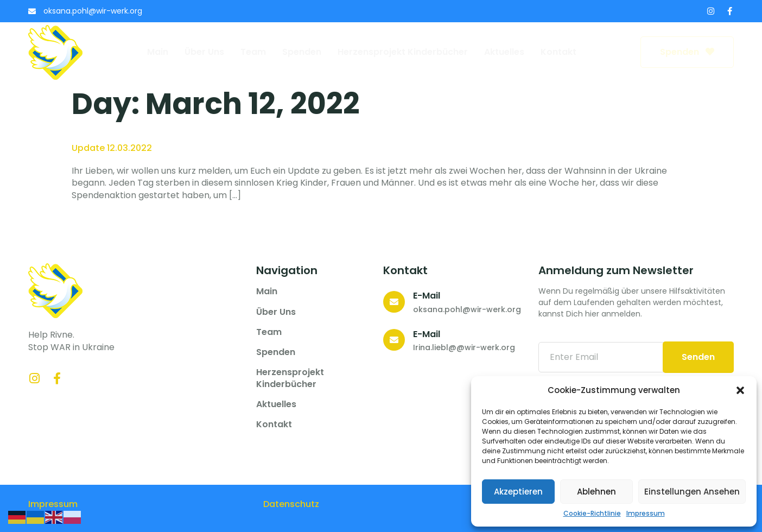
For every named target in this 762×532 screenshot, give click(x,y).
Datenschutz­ (291, 504)
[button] (740, 390)
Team (253, 52)
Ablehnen (596, 492)
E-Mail (427, 296)
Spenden (302, 52)
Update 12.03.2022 (112, 148)
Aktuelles (504, 52)
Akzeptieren (518, 492)
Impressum (646, 514)
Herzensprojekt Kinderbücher (403, 52)
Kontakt (558, 52)
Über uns (204, 52)
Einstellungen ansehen (692, 492)
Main (158, 52)
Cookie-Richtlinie (592, 514)
